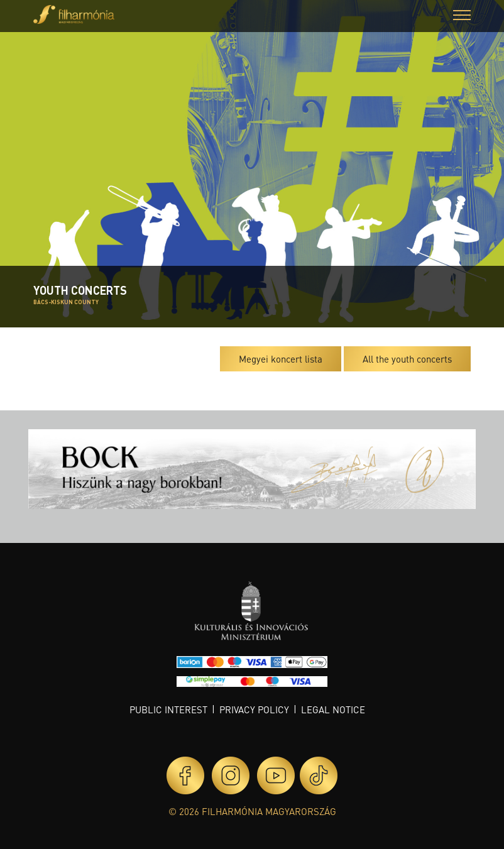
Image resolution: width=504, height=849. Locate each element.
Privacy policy (254, 709)
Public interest (168, 709)
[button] (462, 17)
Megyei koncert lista (281, 359)
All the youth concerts (407, 359)
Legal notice (333, 709)
